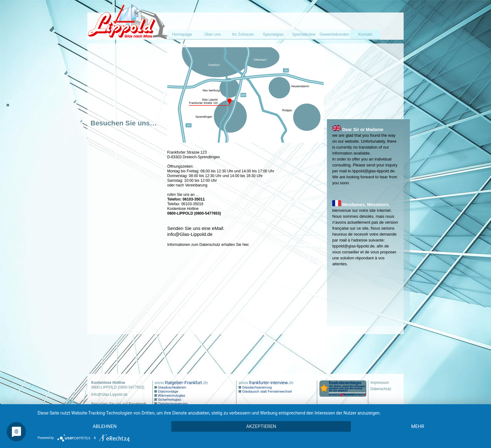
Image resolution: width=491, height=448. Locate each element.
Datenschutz (381, 389)
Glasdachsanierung (172, 404)
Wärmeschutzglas (171, 395)
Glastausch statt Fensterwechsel (266, 391)
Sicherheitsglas (169, 400)
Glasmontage (168, 391)
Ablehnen (105, 426)
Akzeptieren (261, 426)
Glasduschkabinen (172, 387)
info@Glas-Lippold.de (190, 234)
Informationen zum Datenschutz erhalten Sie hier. (208, 245)
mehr (418, 426)
